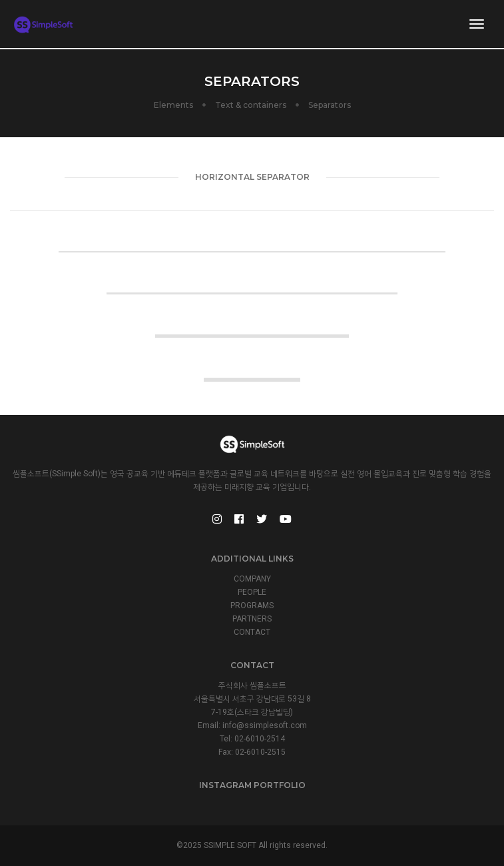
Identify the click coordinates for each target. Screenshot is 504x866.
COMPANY (252, 579)
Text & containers (251, 105)
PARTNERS (252, 619)
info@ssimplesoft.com (265, 725)
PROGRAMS (252, 606)
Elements (173, 105)
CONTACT (252, 632)
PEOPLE (252, 592)
